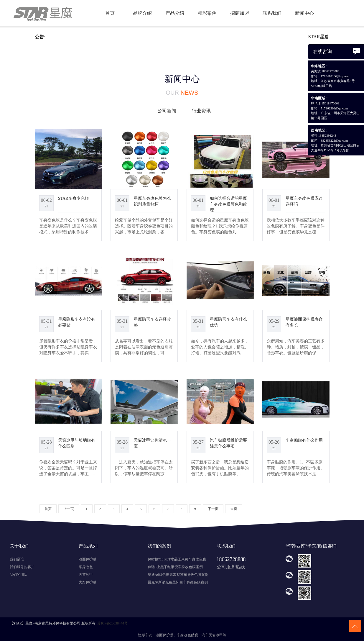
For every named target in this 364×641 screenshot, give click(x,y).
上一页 (69, 509)
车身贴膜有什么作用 (304, 440)
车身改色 (86, 567)
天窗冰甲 (86, 575)
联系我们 (272, 13)
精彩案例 (207, 13)
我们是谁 (17, 559)
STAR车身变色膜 (74, 198)
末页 (234, 509)
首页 (110, 13)
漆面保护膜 (88, 559)
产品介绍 (175, 13)
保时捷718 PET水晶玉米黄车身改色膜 (177, 559)
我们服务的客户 (22, 567)
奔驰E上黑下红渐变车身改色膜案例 (175, 567)
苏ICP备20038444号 (112, 623)
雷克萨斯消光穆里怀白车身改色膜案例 (178, 582)
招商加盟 (240, 13)
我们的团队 (19, 575)
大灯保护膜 (88, 582)
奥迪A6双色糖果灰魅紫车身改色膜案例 (178, 575)
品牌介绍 (142, 13)
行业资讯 (201, 111)
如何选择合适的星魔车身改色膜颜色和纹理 (228, 204)
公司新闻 (167, 111)
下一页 (213, 509)
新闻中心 (304, 13)
